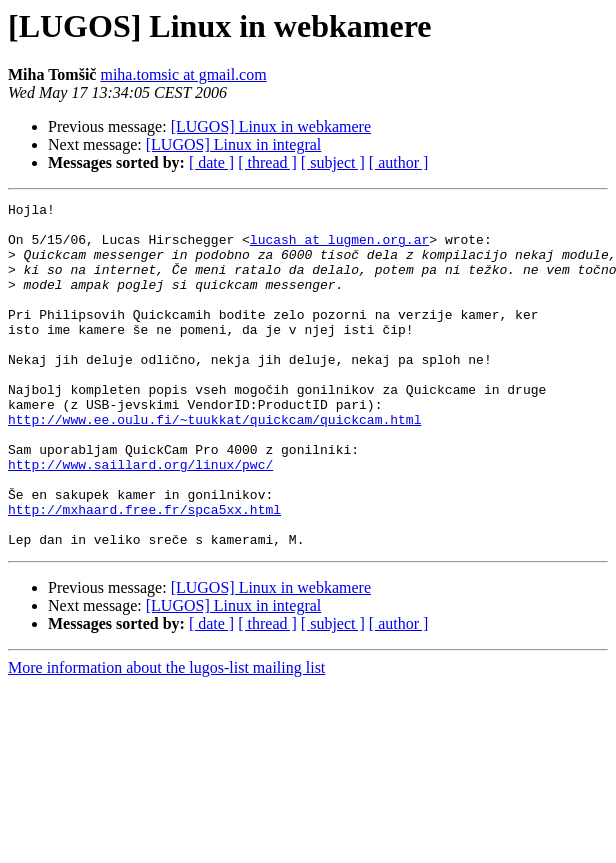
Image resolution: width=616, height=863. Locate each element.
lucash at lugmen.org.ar (339, 248)
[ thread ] (267, 162)
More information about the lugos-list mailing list (166, 736)
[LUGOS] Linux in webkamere (271, 126)
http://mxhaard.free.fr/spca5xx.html (144, 572)
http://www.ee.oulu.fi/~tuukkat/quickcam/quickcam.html (214, 464)
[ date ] (211, 162)
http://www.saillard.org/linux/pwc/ (140, 518)
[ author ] (399, 162)
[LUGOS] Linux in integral (234, 144)
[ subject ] (333, 162)
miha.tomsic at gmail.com (183, 74)
